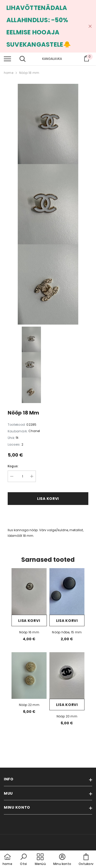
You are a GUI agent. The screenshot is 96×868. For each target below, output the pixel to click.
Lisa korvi (48, 499)
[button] (24, 860)
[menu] (7, 59)
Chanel (34, 431)
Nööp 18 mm (29, 73)
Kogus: (13, 466)
